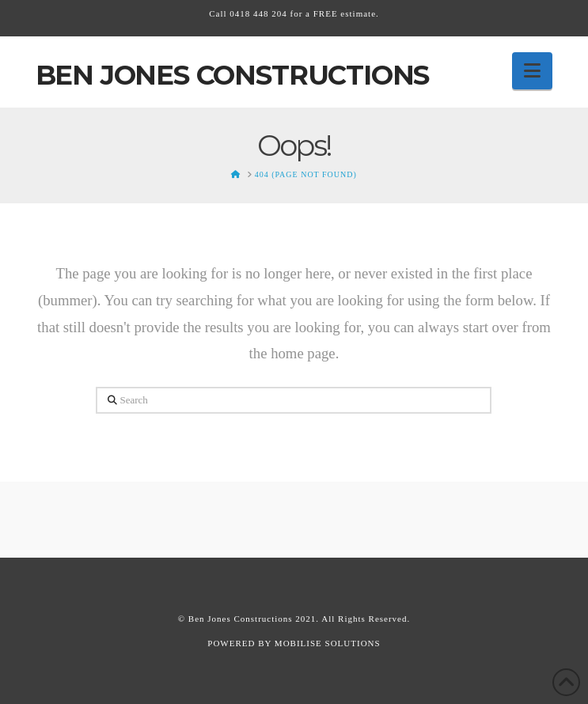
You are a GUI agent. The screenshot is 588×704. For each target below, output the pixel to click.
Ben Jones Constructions (233, 75)
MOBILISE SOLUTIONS (328, 643)
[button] (532, 71)
